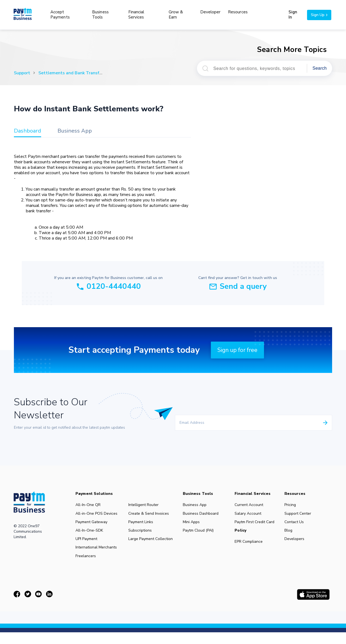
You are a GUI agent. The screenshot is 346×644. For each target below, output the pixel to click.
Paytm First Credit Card (257, 525)
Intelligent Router (145, 505)
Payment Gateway (92, 525)
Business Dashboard (203, 515)
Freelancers (86, 564)
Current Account (252, 505)
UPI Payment (87, 544)
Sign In (293, 15)
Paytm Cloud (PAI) (200, 534)
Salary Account (251, 515)
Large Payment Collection (152, 544)
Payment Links (142, 525)
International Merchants (97, 554)
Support (22, 73)
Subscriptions (141, 534)
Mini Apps (193, 525)
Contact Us (297, 525)
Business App (197, 505)
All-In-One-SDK (89, 534)
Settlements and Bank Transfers (72, 73)
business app (75, 131)
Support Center (301, 515)
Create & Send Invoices (150, 515)
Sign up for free (237, 350)
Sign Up (319, 15)
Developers (298, 544)
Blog (292, 534)
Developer (210, 12)
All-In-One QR (88, 505)
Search (320, 68)
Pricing (293, 505)
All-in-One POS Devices (97, 515)
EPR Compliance (251, 545)
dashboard (28, 131)
